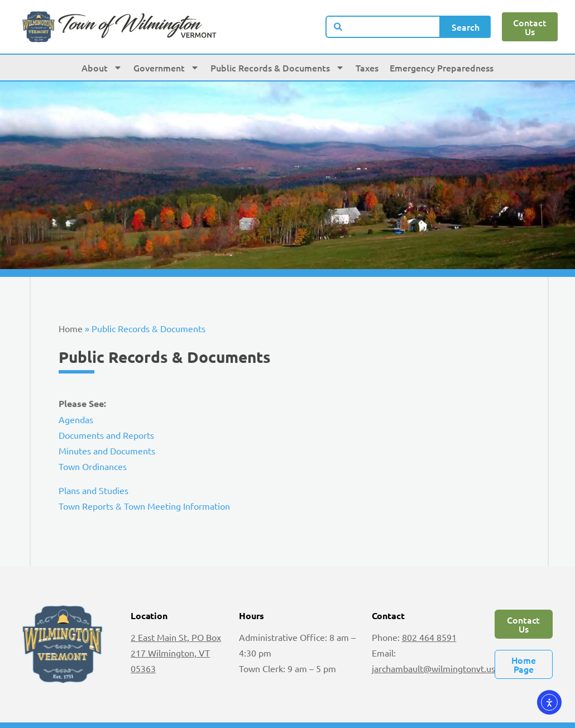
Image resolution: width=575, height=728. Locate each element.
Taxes (367, 68)
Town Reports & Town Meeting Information (144, 506)
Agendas (76, 419)
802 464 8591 (429, 637)
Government (166, 68)
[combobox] (383, 27)
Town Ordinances (93, 466)
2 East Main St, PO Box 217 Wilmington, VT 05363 (176, 653)
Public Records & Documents (277, 68)
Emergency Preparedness (442, 68)
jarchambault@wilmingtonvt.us (433, 668)
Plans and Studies (94, 490)
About (102, 68)
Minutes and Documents (107, 451)
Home (71, 328)
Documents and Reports (106, 435)
